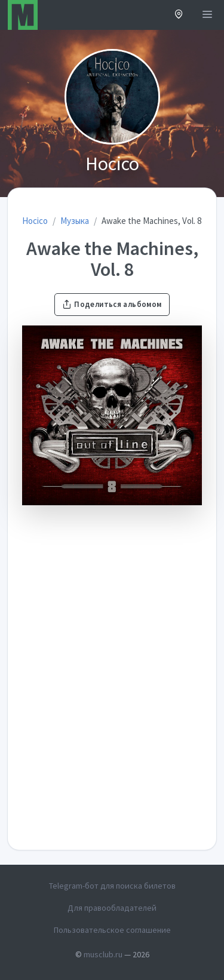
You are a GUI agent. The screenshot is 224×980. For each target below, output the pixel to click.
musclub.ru (103, 954)
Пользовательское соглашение (112, 930)
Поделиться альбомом (112, 304)
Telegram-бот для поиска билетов (112, 886)
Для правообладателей (112, 908)
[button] (179, 15)
